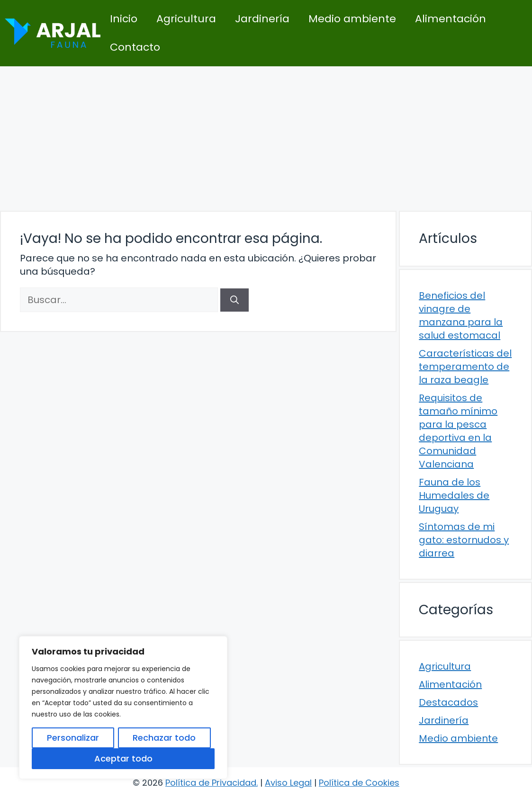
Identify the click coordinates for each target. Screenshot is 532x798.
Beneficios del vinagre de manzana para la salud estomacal (461, 315)
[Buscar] (234, 300)
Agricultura (186, 19)
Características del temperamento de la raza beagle (465, 367)
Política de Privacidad (211, 783)
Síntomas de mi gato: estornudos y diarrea (464, 540)
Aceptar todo (123, 758)
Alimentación (451, 19)
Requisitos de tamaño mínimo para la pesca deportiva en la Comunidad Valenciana (458, 431)
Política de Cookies (359, 783)
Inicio (124, 19)
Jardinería (262, 19)
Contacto (135, 47)
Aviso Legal (288, 783)
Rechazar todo (164, 738)
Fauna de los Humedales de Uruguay (454, 495)
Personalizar (73, 738)
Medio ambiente (352, 19)
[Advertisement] (266, 137)
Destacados (448, 702)
